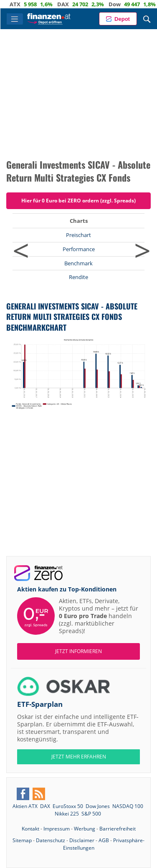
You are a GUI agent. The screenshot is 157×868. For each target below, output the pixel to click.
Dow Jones (98, 806)
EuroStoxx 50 (68, 806)
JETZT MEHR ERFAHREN (79, 757)
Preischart (78, 235)
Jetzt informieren (78, 651)
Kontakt (30, 829)
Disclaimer (82, 840)
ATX (19, 4)
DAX (67, 4)
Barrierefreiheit (118, 829)
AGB (104, 840)
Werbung (85, 829)
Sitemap (22, 840)
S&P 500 (91, 814)
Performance (79, 249)
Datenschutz (51, 840)
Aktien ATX (25, 806)
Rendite (78, 277)
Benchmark (78, 263)
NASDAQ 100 (128, 806)
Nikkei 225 (67, 814)
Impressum (57, 829)
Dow (118, 4)
